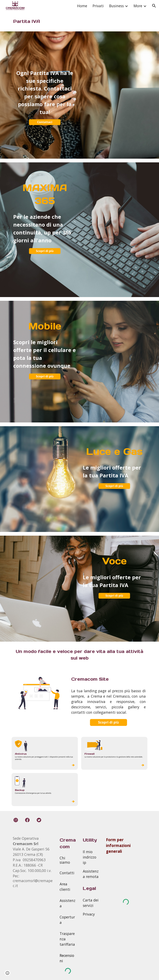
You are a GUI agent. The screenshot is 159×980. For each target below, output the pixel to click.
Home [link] (82, 6)
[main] (45, 21)
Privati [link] (98, 6)
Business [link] (116, 6)
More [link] (138, 6)
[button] (154, 6)
